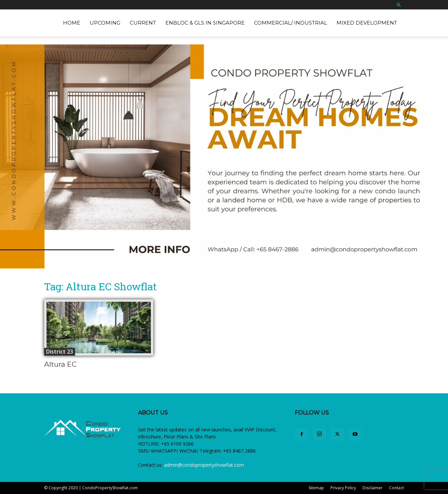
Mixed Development (367, 23)
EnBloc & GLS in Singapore (205, 23)
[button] (399, 5)
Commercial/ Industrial (291, 23)
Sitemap (316, 488)
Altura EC (60, 364)
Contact (396, 488)
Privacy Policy (343, 488)
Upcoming (105, 23)
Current (143, 23)
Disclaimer (373, 488)
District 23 (60, 352)
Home (72, 23)
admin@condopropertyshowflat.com (204, 465)
